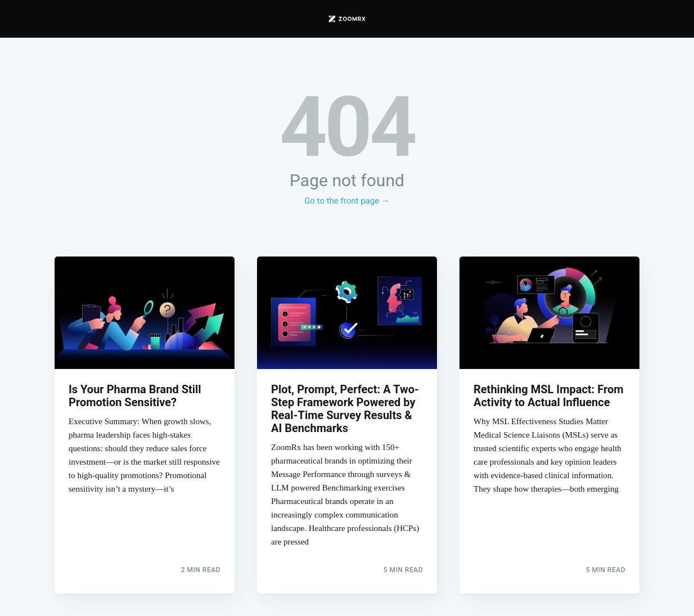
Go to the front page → (347, 201)
